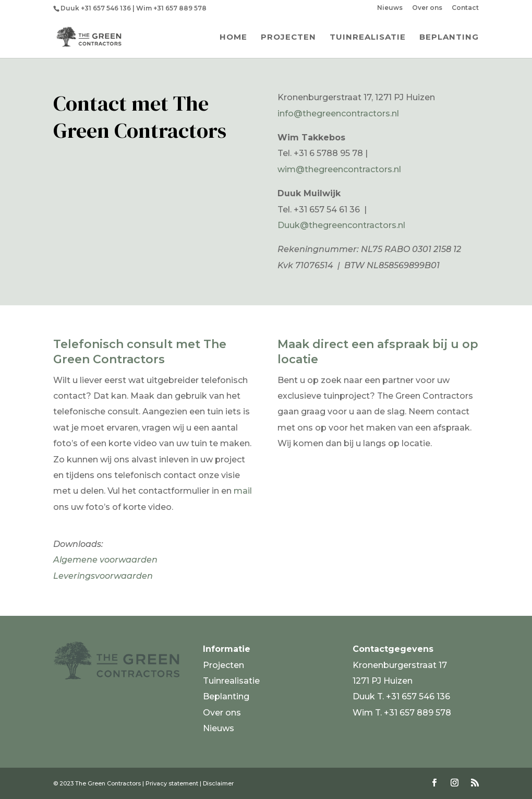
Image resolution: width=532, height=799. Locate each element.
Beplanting (449, 38)
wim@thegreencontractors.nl (339, 169)
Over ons (427, 8)
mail (243, 491)
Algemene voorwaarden (105, 560)
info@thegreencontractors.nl (338, 114)
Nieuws (390, 8)
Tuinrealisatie (368, 38)
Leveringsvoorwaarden (103, 576)
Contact (465, 8)
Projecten (288, 38)
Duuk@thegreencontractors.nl (341, 225)
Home (233, 38)
